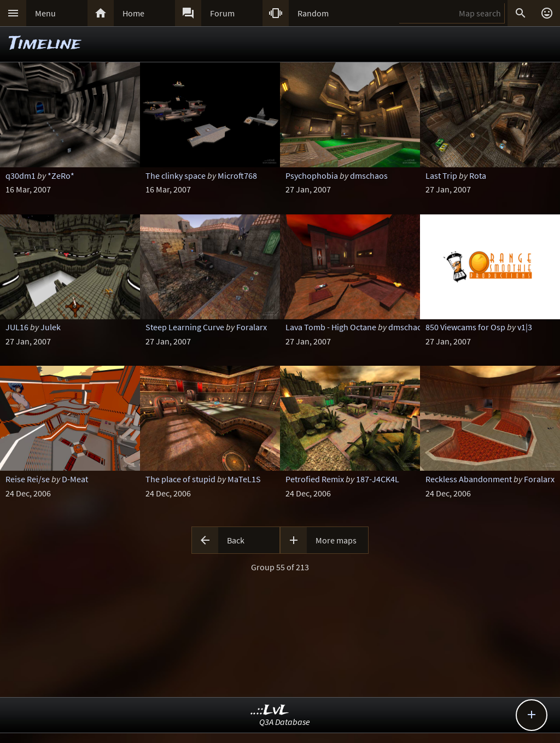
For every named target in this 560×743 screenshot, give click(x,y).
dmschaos (369, 175)
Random (313, 13)
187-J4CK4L (378, 479)
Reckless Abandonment (469, 479)
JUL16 (17, 327)
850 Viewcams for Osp (465, 327)
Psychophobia (312, 175)
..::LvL (270, 710)
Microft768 (237, 175)
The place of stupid (180, 479)
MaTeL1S (244, 479)
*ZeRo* (61, 175)
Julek (51, 327)
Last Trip (441, 175)
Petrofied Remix (315, 479)
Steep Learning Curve (185, 327)
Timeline (45, 44)
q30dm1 (21, 175)
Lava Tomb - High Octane (331, 327)
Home (133, 13)
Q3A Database (285, 722)
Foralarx (252, 327)
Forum (222, 13)
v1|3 (525, 327)
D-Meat (75, 479)
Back (236, 540)
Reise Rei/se (28, 479)
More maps (336, 540)
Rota (478, 175)
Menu (45, 13)
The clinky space (176, 175)
